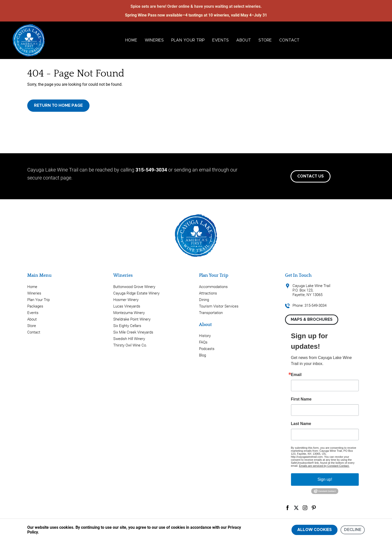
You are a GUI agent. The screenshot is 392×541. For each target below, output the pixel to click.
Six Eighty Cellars (127, 326)
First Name (301, 399)
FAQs (203, 342)
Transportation (211, 313)
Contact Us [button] (310, 176)
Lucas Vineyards (127, 306)
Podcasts (207, 349)
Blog (202, 355)
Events (220, 40)
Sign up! (325, 479)
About (244, 40)
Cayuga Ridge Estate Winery (136, 293)
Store (265, 40)
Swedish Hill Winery (129, 339)
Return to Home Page (58, 105)
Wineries (154, 40)
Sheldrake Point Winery (132, 319)
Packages (35, 306)
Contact (289, 40)
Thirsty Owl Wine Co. (130, 345)
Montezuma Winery (129, 313)
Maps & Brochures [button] (312, 319)
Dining (204, 300)
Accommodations (213, 287)
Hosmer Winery (126, 300)
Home (131, 40)
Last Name (301, 424)
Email (296, 375)
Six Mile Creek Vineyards (133, 332)
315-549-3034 (151, 170)
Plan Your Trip (188, 40)
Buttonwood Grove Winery (134, 287)
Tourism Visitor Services (219, 306)
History (205, 336)
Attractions (208, 293)
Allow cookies (314, 530)
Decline (353, 530)
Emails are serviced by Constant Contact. (324, 466)
